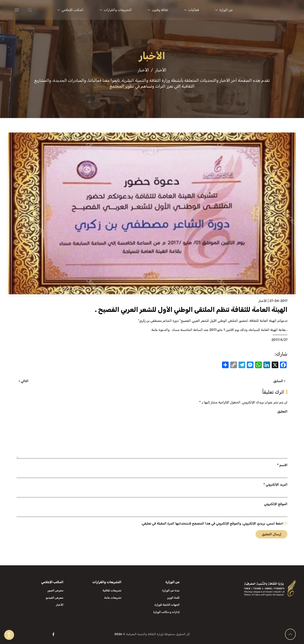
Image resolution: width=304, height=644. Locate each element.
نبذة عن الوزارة (171, 590)
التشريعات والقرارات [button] (116, 10)
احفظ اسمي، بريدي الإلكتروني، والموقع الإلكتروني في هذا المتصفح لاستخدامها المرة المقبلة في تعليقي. (214, 523)
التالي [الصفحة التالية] (24, 381)
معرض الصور (55, 590)
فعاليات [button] (192, 10)
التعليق (282, 411)
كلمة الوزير (173, 598)
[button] (38, 10)
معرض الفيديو (55, 598)
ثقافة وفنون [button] (158, 10)
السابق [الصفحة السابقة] (279, 381)
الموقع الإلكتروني (276, 504)
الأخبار (263, 301)
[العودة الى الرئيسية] (271, 10)
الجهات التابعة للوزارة (167, 605)
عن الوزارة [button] (224, 10)
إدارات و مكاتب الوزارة (166, 612)
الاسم (282, 465)
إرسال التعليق (271, 534)
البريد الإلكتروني (275, 484)
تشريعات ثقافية (112, 590)
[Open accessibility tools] (9, 635)
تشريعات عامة (113, 598)
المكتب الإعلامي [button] (70, 10)
